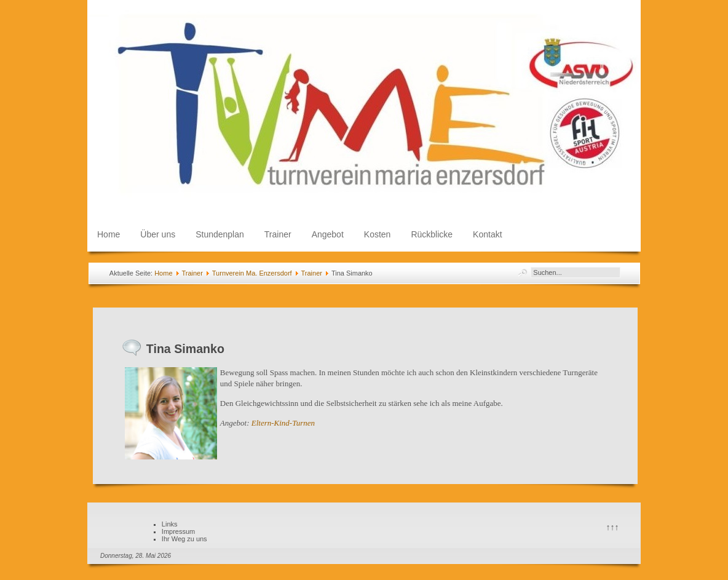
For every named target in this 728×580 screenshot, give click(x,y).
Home (109, 234)
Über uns (158, 234)
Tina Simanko (185, 349)
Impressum (178, 531)
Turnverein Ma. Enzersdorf (252, 273)
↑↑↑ (613, 527)
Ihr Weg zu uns (184, 539)
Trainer (278, 234)
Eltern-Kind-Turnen (283, 423)
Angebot (328, 234)
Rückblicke (432, 234)
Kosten (378, 234)
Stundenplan (220, 234)
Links (170, 524)
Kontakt (487, 234)
